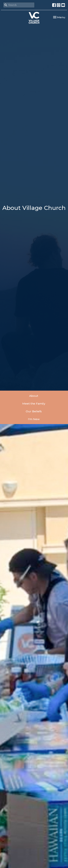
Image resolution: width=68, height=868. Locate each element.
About (34, 396)
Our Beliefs (34, 411)
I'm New (34, 419)
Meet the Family (34, 404)
